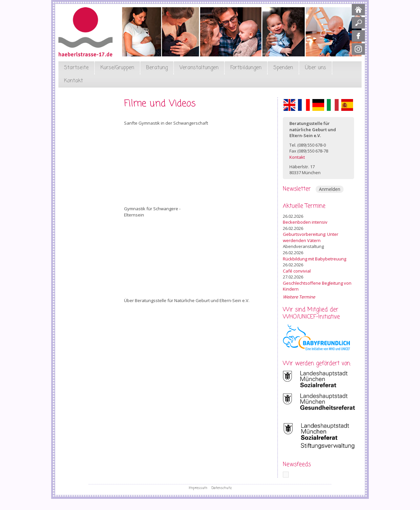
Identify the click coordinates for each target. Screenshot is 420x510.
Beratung (157, 68)
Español (347, 105)
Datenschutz (222, 488)
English (289, 105)
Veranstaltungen (199, 68)
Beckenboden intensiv (305, 222)
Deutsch (318, 105)
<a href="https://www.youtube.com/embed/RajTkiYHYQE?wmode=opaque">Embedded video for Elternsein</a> (195, 258)
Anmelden (330, 189)
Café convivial (297, 271)
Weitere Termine (299, 297)
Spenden (283, 68)
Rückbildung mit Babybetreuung (315, 259)
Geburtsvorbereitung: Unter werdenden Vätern (311, 237)
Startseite (76, 68)
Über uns (315, 68)
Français (304, 105)
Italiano (333, 105)
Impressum (198, 488)
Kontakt (73, 81)
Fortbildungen (246, 68)
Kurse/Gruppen (117, 68)
